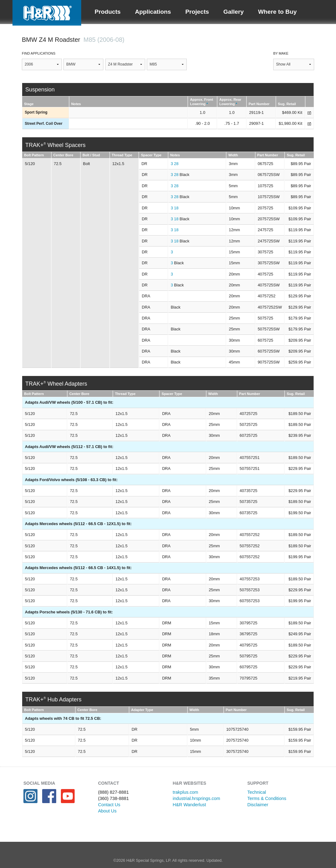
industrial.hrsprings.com (196, 798)
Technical (257, 792)
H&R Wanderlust (189, 805)
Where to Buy (277, 12)
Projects (197, 12)
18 (176, 208)
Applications (153, 12)
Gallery (233, 12)
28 (176, 164)
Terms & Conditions (267, 798)
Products (108, 12)
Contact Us (109, 805)
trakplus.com (185, 792)
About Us (107, 811)
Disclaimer (258, 805)
